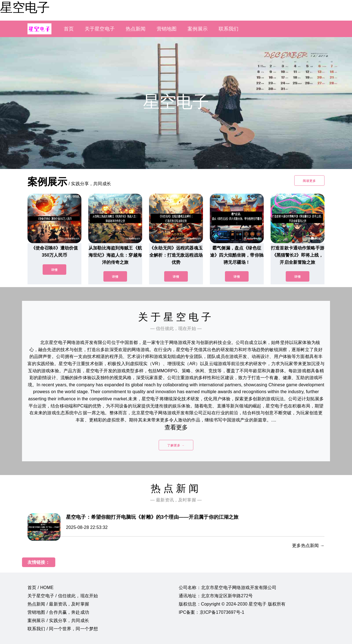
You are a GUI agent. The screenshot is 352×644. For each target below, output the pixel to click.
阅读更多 (309, 181)
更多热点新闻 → (308, 546)
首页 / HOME (41, 588)
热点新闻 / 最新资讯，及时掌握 (58, 604)
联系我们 (229, 29)
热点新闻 (136, 29)
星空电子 (25, 7)
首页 (69, 29)
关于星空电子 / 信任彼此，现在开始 (63, 596)
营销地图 (167, 29)
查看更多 (176, 427)
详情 (54, 270)
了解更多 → (176, 445)
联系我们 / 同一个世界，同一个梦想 (63, 629)
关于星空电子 (100, 29)
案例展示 (198, 29)
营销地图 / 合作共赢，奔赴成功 (58, 612)
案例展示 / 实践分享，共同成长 (58, 621)
